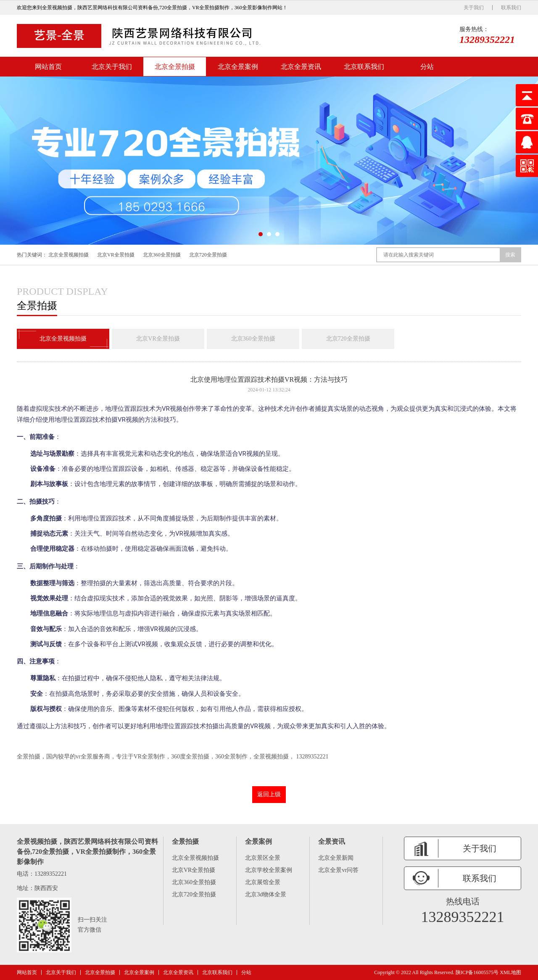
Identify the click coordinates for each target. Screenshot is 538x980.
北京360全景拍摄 (162, 255)
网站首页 (48, 67)
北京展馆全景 (263, 882)
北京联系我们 (364, 67)
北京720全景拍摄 (208, 255)
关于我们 (474, 8)
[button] (261, 234)
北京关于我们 (112, 67)
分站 (427, 67)
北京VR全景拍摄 (116, 255)
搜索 (510, 255)
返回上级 (269, 794)
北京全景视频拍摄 (69, 255)
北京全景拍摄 (175, 67)
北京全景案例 (238, 67)
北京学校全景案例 (269, 870)
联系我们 (511, 8)
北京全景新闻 (336, 858)
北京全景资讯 (301, 67)
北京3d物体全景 (266, 894)
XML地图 (510, 972)
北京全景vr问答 (338, 870)
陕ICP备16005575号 (477, 972)
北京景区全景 (263, 858)
